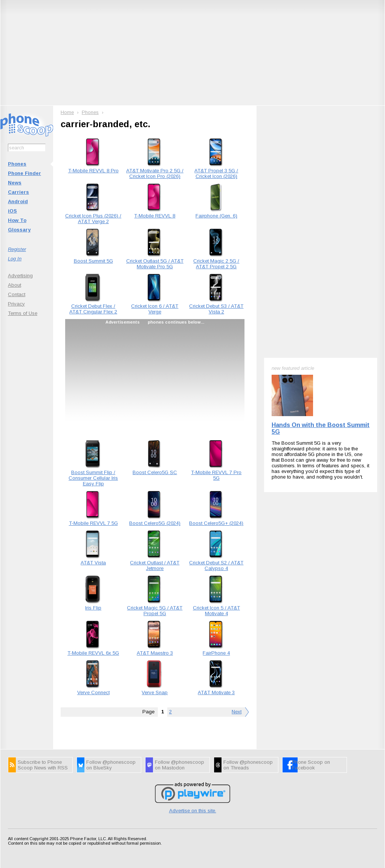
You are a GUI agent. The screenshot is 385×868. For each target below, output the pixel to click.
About (15, 285)
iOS (12, 211)
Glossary (19, 230)
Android (18, 201)
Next (237, 712)
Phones (17, 164)
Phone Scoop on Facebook (311, 765)
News (15, 183)
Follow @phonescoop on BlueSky (111, 765)
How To (17, 220)
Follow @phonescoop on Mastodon (180, 765)
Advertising (20, 276)
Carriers (18, 192)
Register (17, 249)
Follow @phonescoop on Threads (248, 765)
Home (67, 112)
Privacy (16, 304)
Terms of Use (23, 313)
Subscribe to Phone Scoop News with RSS (43, 765)
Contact (17, 294)
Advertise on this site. (193, 811)
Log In (15, 259)
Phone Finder (24, 173)
